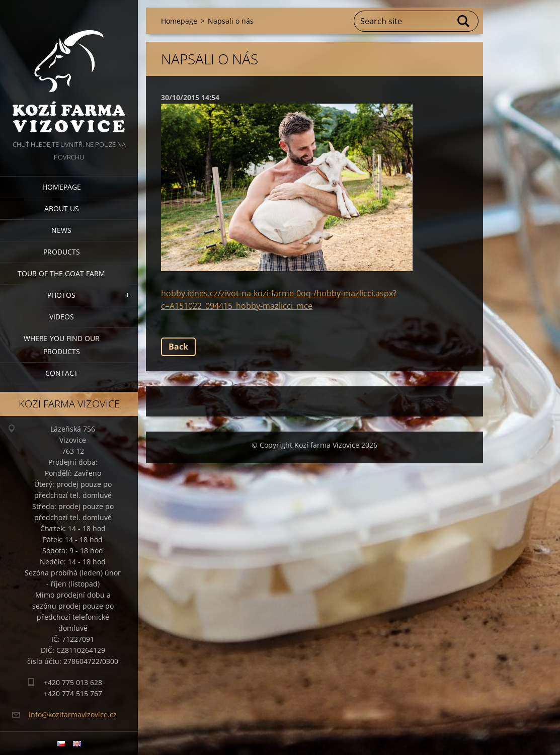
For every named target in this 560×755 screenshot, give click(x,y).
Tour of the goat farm (61, 273)
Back (178, 347)
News (61, 230)
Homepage (62, 187)
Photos (61, 295)
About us (62, 208)
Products (62, 252)
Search (464, 21)
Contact (62, 373)
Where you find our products (62, 345)
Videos (62, 317)
